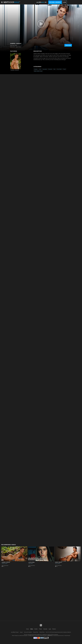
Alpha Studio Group (38, 71)
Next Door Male (5, 566)
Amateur (36, 69)
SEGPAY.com (50, 636)
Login (64, 2)
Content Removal (67, 636)
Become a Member (55, 2)
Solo (54, 69)
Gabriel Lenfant (15, 70)
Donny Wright (59, 562)
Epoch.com (18, 636)
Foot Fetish (59, 69)
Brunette (50, 69)
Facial (64, 69)
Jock (40, 69)
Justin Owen (32, 562)
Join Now (68, 45)
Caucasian (45, 69)
